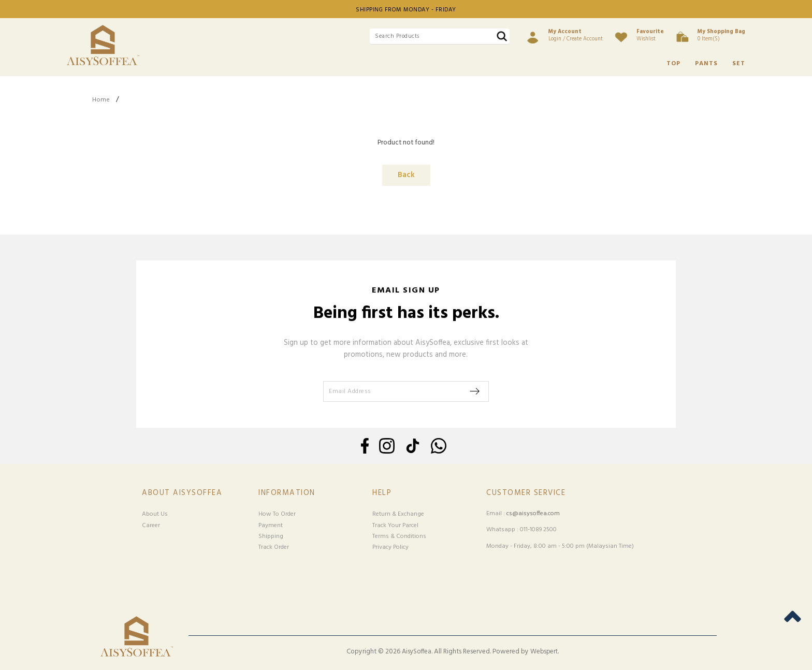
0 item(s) (721, 35)
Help (382, 493)
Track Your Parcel (395, 526)
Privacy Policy (390, 547)
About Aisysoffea (182, 493)
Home (101, 100)
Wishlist (650, 35)
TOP (673, 64)
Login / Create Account (576, 35)
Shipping (271, 536)
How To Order (277, 514)
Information (287, 493)
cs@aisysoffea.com (533, 514)
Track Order (274, 547)
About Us (155, 514)
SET (739, 64)
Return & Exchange (398, 514)
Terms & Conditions (399, 536)
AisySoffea (417, 652)
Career (151, 526)
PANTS (706, 64)
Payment (271, 526)
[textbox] (440, 37)
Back (406, 175)
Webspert (544, 652)
